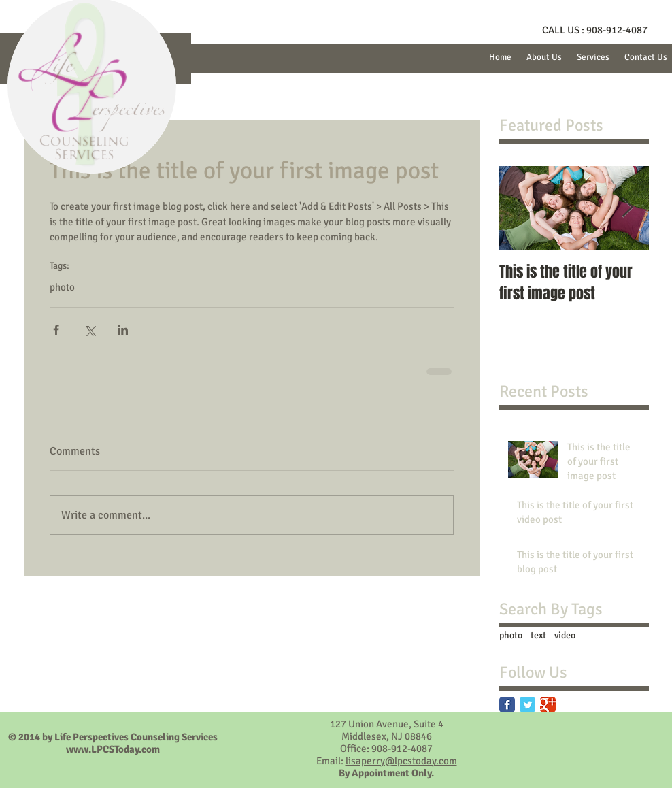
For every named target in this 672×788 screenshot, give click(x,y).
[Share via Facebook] (56, 330)
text (538, 635)
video (565, 635)
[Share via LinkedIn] (123, 330)
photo (62, 287)
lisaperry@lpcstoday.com (401, 761)
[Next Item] (627, 208)
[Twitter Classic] (527, 705)
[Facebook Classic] (507, 705)
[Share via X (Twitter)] (89, 330)
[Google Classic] (548, 705)
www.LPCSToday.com (113, 749)
